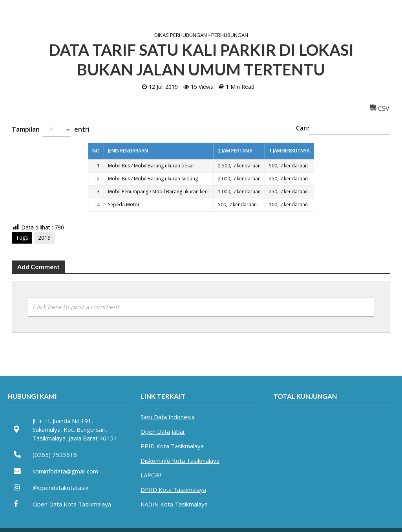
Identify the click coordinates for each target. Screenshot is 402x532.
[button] (57, 130)
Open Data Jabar (163, 431)
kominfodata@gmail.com (65, 471)
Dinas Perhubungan (181, 35)
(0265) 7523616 (55, 455)
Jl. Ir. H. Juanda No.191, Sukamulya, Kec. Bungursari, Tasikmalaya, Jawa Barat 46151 (75, 429)
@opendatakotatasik (60, 488)
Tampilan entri (51, 130)
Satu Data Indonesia (168, 417)
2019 (44, 238)
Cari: (343, 129)
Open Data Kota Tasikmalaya (72, 504)
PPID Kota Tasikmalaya (172, 446)
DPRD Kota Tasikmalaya (173, 490)
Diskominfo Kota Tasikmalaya (180, 460)
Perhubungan (230, 35)
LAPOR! (151, 475)
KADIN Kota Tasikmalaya (174, 504)
